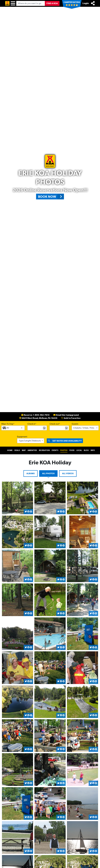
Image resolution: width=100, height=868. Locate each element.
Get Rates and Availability (64, 441)
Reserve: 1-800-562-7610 (35, 415)
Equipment (22, 437)
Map (24, 450)
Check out (54, 424)
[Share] (93, 3)
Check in (31, 424)
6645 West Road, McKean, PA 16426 (38, 418)
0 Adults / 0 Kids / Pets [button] (84, 428)
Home (10, 450)
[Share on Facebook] (28, 512)
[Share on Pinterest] (31, 512)
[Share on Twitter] (26, 512)
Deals (17, 450)
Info (93, 450)
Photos (64, 450)
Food (72, 450)
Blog (86, 450)
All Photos (48, 474)
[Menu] (13, 3)
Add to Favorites (71, 418)
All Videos (68, 474)
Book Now (51, 197)
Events (55, 450)
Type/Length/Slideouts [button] (30, 441)
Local (79, 450)
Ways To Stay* (8, 424)
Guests (75, 424)
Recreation (44, 450)
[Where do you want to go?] (31, 3)
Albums (31, 474)
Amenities (32, 450)
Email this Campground (66, 415)
